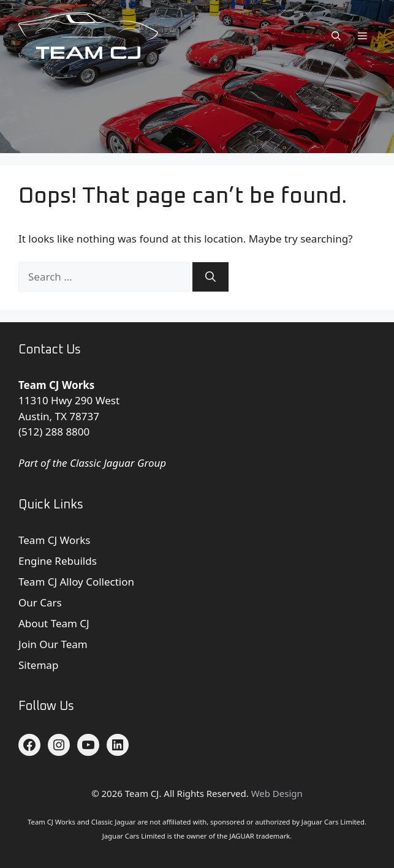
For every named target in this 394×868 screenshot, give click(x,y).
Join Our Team (53, 644)
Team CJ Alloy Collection (76, 582)
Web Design (277, 793)
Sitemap (38, 665)
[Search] (210, 277)
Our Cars (40, 602)
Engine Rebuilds (58, 561)
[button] (336, 36)
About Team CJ (54, 623)
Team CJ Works (55, 540)
